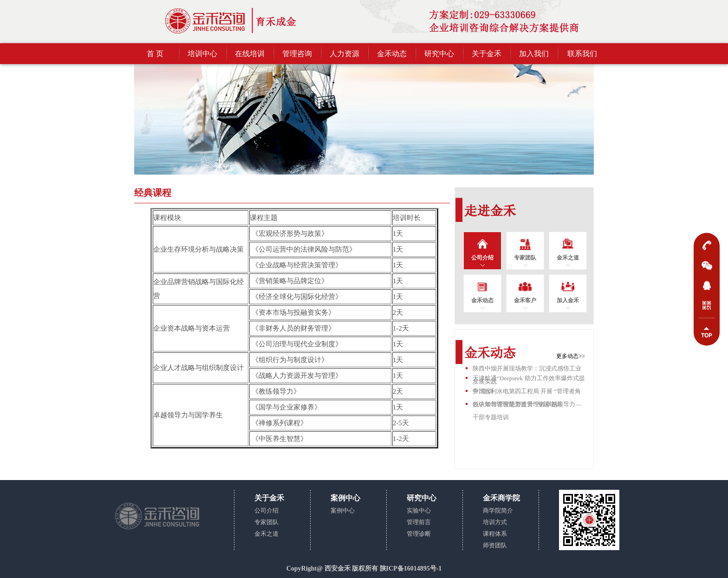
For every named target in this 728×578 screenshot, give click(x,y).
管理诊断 (419, 534)
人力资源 (344, 54)
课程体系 (495, 534)
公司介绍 (266, 510)
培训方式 (495, 522)
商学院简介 (498, 510)
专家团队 (266, 522)
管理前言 (419, 522)
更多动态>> (571, 356)
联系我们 (582, 54)
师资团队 (495, 545)
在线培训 (250, 54)
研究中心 (439, 54)
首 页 (155, 54)
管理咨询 (297, 54)
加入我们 (534, 54)
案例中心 (343, 510)
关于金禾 (487, 54)
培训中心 (202, 54)
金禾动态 (392, 54)
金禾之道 (266, 534)
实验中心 (419, 510)
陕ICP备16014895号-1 (411, 568)
